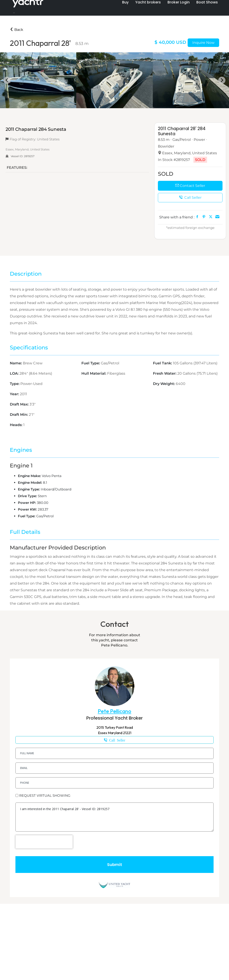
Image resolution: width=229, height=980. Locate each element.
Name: (16, 363)
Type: (15, 384)
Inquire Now (203, 43)
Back (17, 30)
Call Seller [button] (190, 197)
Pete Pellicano (114, 711)
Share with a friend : (177, 217)
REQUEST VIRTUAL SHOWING (45, 795)
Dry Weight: (164, 384)
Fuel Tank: (163, 363)
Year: (15, 394)
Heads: (17, 425)
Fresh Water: (165, 373)
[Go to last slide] (7, 80)
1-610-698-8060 (114, 740)
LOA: (15, 373)
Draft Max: (20, 404)
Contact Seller (190, 186)
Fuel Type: (91, 363)
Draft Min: (19, 415)
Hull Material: (94, 373)
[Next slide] (222, 80)
